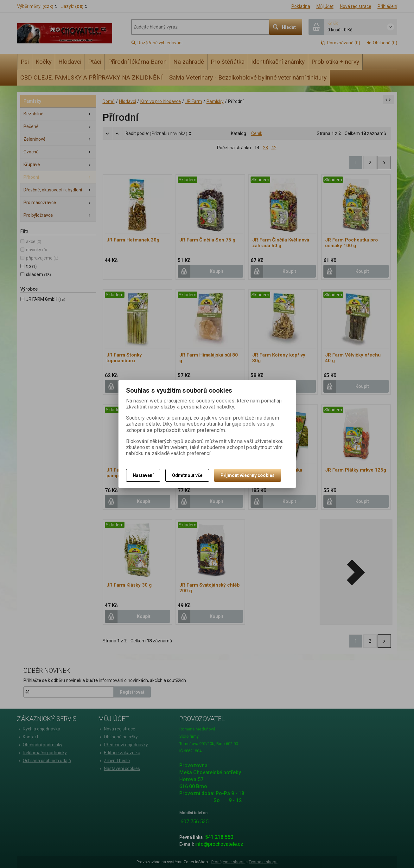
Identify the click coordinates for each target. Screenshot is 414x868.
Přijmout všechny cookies (248, 475)
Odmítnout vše (187, 475)
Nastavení (143, 475)
